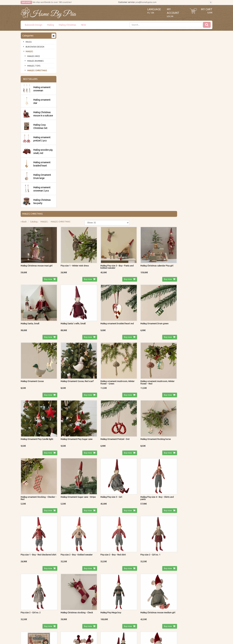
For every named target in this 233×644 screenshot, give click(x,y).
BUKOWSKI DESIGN (35, 47)
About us (25, 606)
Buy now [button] (86, 100)
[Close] (211, 2)
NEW (84, 25)
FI (148, 13)
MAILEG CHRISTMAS (37, 70)
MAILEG (29, 51)
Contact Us (26, 611)
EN (153, 13)
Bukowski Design (34, 25)
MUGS (29, 42)
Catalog (73, 43)
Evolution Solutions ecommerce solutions (196, 634)
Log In (170, 16)
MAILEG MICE (34, 56)
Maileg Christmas (68, 25)
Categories (28, 36)
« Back (63, 43)
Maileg (51, 25)
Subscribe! (29, 580)
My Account (105, 611)
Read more (95, 564)
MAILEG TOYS (34, 66)
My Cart (207, 9)
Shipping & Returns (69, 611)
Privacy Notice (67, 606)
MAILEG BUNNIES (36, 61)
